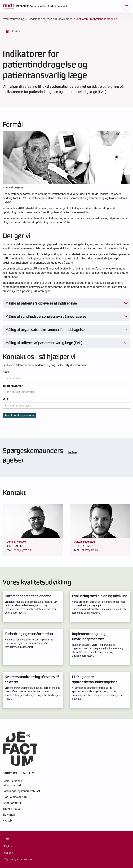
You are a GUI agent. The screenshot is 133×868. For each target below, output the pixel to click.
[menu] (127, 6)
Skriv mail (9, 815)
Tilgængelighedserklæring (18, 859)
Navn (6, 372)
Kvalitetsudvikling (13, 19)
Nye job (7, 821)
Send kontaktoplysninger (19, 415)
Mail (5, 399)
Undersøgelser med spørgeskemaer (50, 19)
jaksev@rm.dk (89, 550)
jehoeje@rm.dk (22, 550)
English (8, 846)
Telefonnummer (13, 386)
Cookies (8, 853)
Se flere (72, 452)
